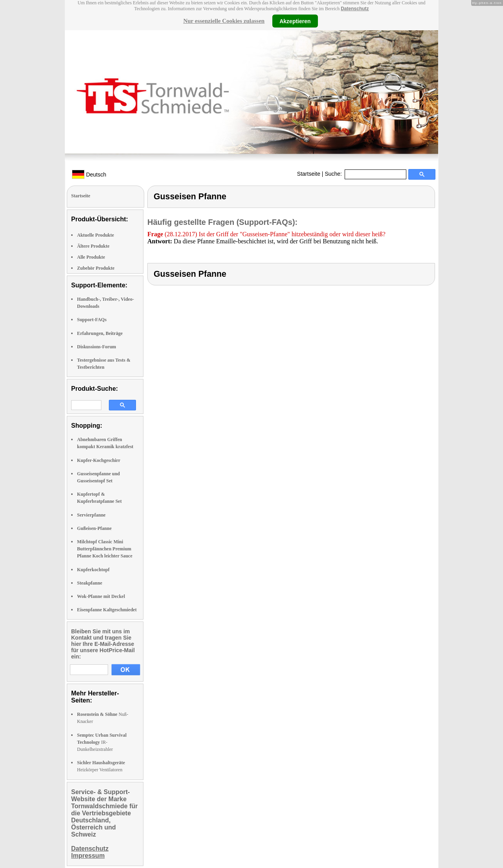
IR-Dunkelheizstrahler (102, 742)
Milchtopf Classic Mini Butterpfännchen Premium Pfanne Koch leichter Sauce (105, 549)
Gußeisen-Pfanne (94, 528)
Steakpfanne (90, 583)
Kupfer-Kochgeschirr (99, 460)
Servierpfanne (91, 515)
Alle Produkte (91, 257)
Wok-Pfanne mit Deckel (101, 596)
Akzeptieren (295, 21)
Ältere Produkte (93, 246)
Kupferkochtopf (93, 570)
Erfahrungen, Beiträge (100, 333)
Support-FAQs (92, 320)
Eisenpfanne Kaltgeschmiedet (107, 610)
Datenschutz (355, 9)
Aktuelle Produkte (95, 235)
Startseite (309, 174)
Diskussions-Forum (96, 347)
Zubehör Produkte (96, 268)
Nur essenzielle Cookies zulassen (224, 21)
